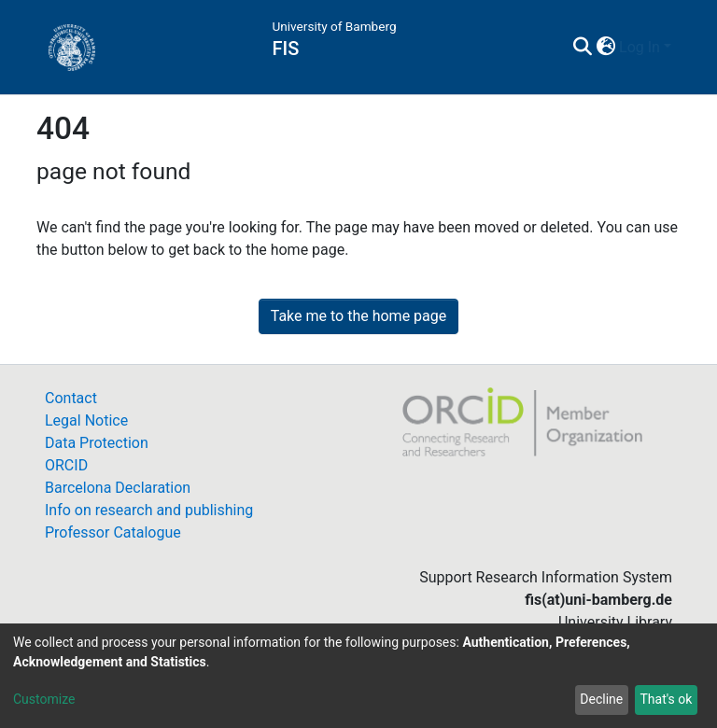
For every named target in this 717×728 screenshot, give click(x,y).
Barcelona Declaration (118, 488)
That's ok (666, 699)
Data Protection (97, 443)
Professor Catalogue (113, 532)
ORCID (66, 465)
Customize (44, 699)
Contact (71, 398)
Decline (601, 699)
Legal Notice (86, 420)
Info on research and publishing (149, 510)
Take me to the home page (359, 316)
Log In (640, 47)
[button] (605, 48)
